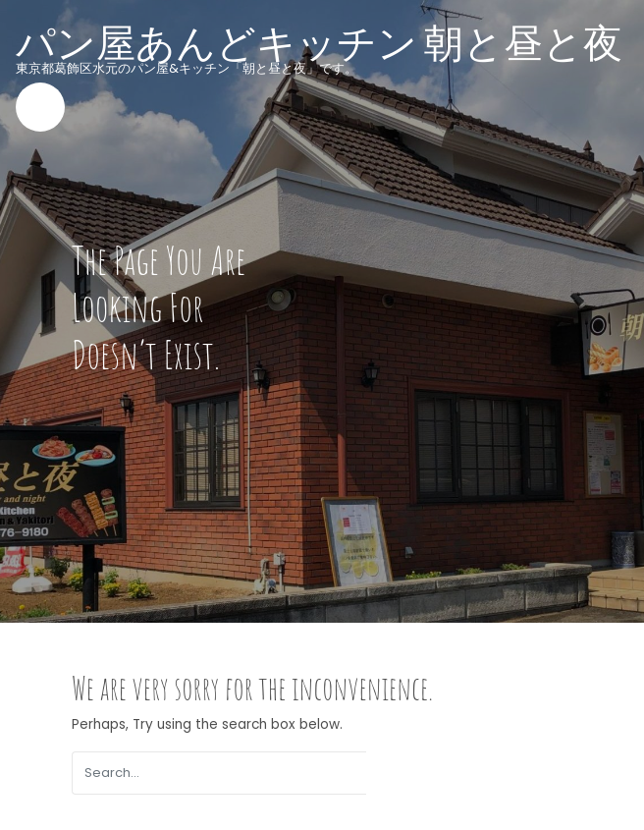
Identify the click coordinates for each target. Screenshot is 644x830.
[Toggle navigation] (40, 107)
